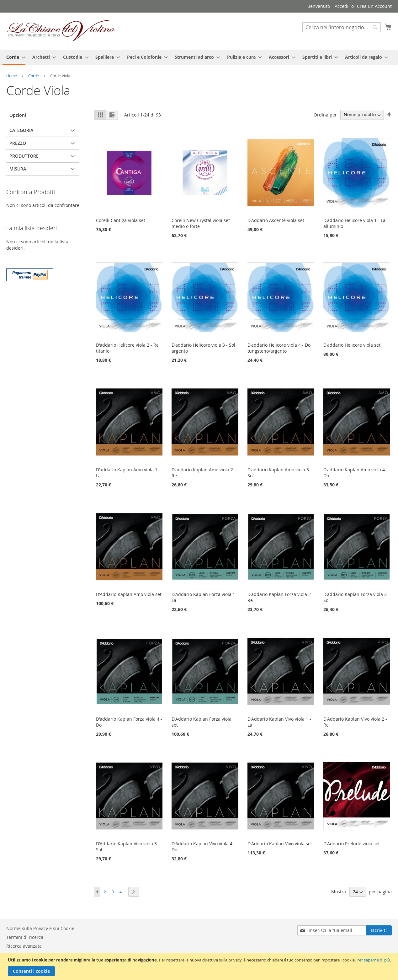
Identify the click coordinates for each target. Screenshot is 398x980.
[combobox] (342, 27)
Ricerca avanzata (24, 946)
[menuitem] (14, 57)
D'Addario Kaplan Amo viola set (129, 594)
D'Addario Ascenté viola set (276, 220)
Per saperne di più (373, 960)
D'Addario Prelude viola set (352, 844)
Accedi (342, 6)
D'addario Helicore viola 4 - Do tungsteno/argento (279, 348)
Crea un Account (374, 6)
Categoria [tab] (21, 130)
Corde (34, 76)
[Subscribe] (379, 930)
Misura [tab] (18, 169)
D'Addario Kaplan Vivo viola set (280, 844)
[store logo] (61, 31)
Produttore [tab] (24, 156)
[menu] (199, 57)
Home (12, 76)
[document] (200, 967)
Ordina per (325, 114)
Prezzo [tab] (18, 143)
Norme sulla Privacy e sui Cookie (40, 928)
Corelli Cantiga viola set (121, 220)
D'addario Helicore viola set (352, 345)
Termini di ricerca (25, 937)
